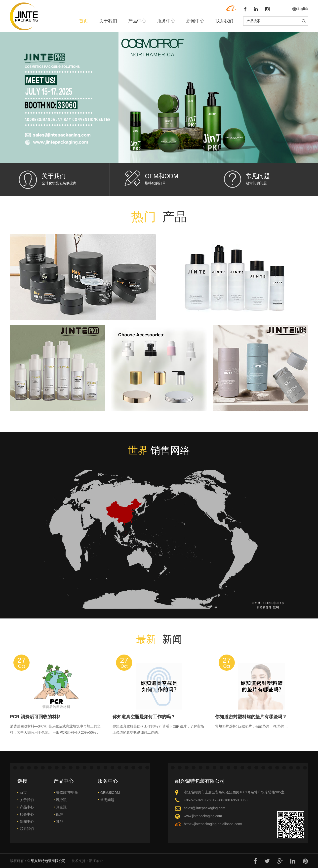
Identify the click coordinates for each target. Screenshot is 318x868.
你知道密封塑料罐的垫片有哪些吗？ (251, 717)
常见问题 (258, 176)
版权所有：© (38, 861)
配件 (60, 814)
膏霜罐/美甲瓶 (67, 793)
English (303, 9)
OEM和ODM (162, 176)
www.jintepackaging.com (203, 816)
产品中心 (137, 21)
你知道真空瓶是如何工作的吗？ (144, 717)
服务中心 (166, 21)
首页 (83, 21)
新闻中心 (195, 21)
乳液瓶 (61, 800)
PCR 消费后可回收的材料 (35, 717)
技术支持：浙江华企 (87, 861)
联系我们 (224, 21)
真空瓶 (61, 807)
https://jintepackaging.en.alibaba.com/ (213, 824)
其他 (60, 821)
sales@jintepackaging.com (205, 808)
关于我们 (108, 21)
